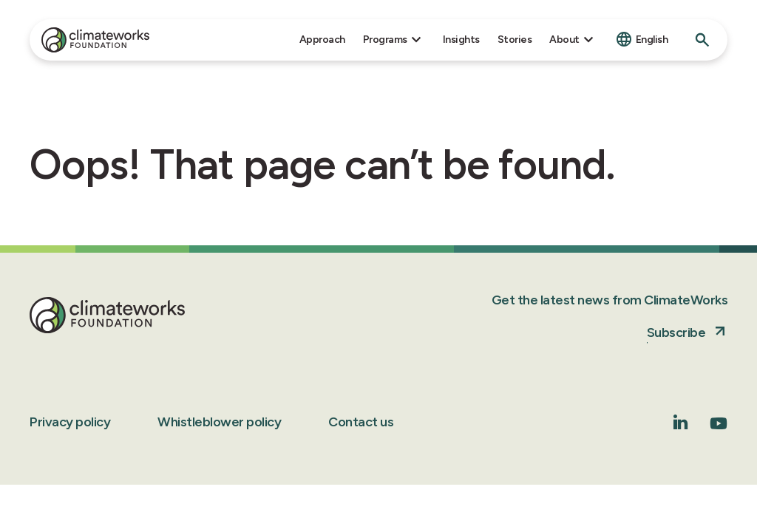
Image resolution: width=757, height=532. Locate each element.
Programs (385, 40)
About (564, 40)
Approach (322, 40)
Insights (461, 40)
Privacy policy (70, 422)
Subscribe (676, 332)
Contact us (361, 422)
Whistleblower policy (219, 422)
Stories (515, 40)
